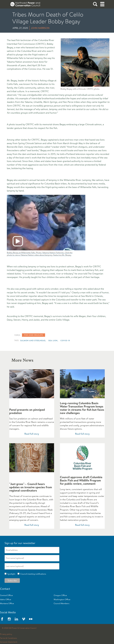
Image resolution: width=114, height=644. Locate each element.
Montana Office (7, 603)
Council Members (61, 603)
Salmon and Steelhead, (33, 340)
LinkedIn (16, 619)
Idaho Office (6, 599)
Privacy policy (6, 634)
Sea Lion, (53, 340)
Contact (5, 589)
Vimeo (24, 619)
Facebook (2, 619)
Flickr (31, 619)
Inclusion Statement (9, 642)
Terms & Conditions (8, 638)
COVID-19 (65, 340)
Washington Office (62, 599)
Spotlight (11, 574)
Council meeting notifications (33, 574)
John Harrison (40, 28)
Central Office (6, 595)
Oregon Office (60, 595)
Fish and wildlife (34, 335)
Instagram (9, 619)
